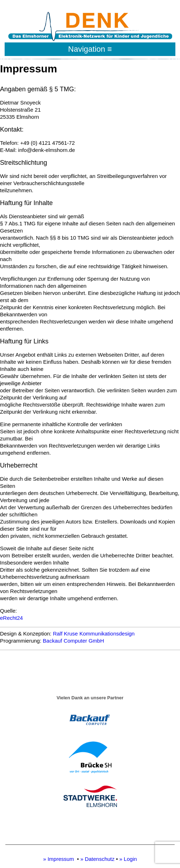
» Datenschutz (97, 859)
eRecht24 (11, 618)
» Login (128, 859)
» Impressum (59, 859)
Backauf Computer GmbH (73, 641)
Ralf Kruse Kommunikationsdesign (94, 634)
